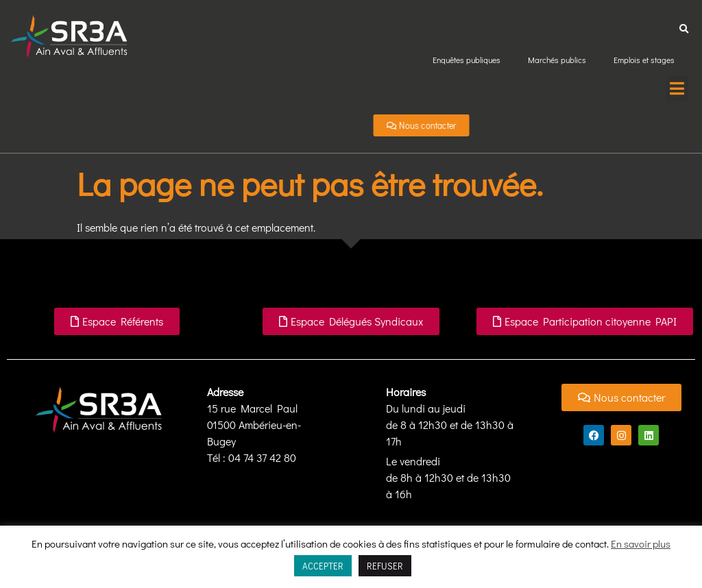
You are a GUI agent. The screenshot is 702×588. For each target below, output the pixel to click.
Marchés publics (557, 60)
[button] (684, 29)
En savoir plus (641, 543)
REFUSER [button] (385, 566)
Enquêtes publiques (467, 60)
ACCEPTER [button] (323, 566)
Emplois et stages (644, 60)
